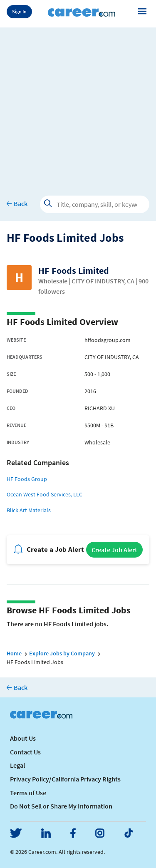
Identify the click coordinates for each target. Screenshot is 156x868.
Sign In (19, 11)
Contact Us (25, 752)
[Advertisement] (78, 105)
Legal (17, 765)
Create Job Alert (114, 550)
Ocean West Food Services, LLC (45, 494)
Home (14, 653)
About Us (23, 738)
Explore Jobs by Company (62, 653)
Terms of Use (28, 793)
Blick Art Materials (29, 510)
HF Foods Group (27, 479)
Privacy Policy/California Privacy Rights (65, 779)
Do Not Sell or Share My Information (61, 806)
